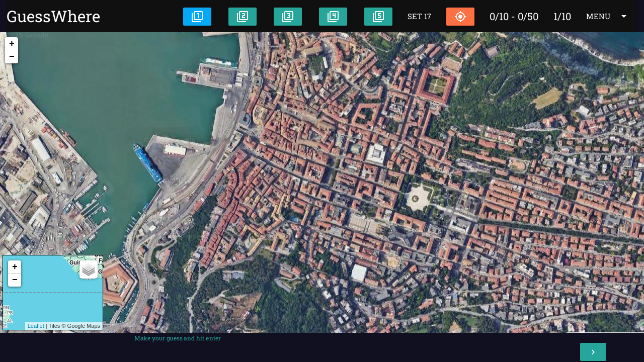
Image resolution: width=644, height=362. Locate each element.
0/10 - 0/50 (514, 16)
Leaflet (36, 326)
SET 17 (419, 16)
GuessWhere (53, 16)
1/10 (562, 16)
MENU (608, 16)
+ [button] (12, 44)
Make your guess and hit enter (178, 338)
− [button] (12, 57)
